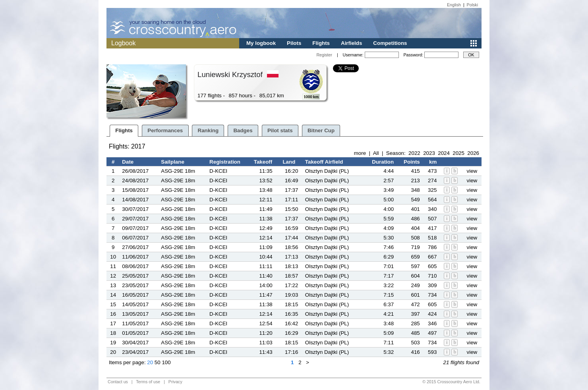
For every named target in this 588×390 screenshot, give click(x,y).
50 (158, 362)
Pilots (294, 43)
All (376, 153)
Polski (472, 5)
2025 (458, 153)
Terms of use (148, 382)
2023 (429, 153)
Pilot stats (280, 130)
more (360, 153)
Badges (243, 130)
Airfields (351, 43)
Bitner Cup (321, 130)
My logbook (261, 43)
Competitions (390, 43)
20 (150, 362)
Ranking (208, 130)
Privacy (175, 382)
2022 (414, 153)
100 (166, 362)
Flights (321, 43)
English (454, 5)
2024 (444, 153)
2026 (473, 153)
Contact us (118, 382)
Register (324, 55)
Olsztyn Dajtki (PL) (327, 171)
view (472, 171)
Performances (165, 130)
